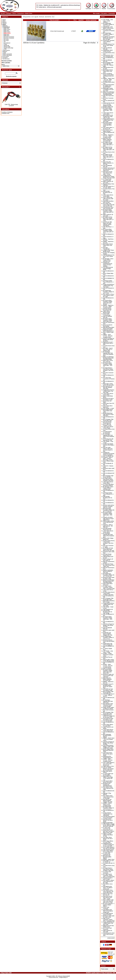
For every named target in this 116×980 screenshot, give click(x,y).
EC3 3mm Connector (8, 37)
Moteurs (5, 52)
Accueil (3, 13)
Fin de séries (5, 56)
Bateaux (4, 22)
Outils (4, 53)
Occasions (5, 58)
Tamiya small (6, 47)
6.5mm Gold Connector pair (57, 31)
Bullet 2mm (6, 28)
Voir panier (104, 13)
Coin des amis (5, 59)
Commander (112, 13)
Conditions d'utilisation (7, 112)
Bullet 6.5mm (29, 13)
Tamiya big (6, 45)
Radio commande (7, 54)
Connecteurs (21, 13)
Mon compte (96, 13)
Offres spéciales (6, 63)
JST (4, 42)
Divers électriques (7, 55)
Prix (75, 20)
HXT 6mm (6, 41)
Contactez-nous (5, 113)
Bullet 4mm (6, 31)
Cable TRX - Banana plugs (11, 104)
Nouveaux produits (7, 61)
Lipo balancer (7, 43)
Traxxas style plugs (8, 48)
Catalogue (9, 13)
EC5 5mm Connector (8, 38)
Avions (4, 20)
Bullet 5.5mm (6, 32)
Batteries (5, 26)
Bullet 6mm (6, 34)
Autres (14, 13)
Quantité (81, 20)
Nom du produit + (55, 20)
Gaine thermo (6, 50)
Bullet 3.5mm (6, 29)
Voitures (4, 23)
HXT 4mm (6, 39)
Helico (4, 21)
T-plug (5, 44)
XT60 (5, 49)
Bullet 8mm (6, 36)
